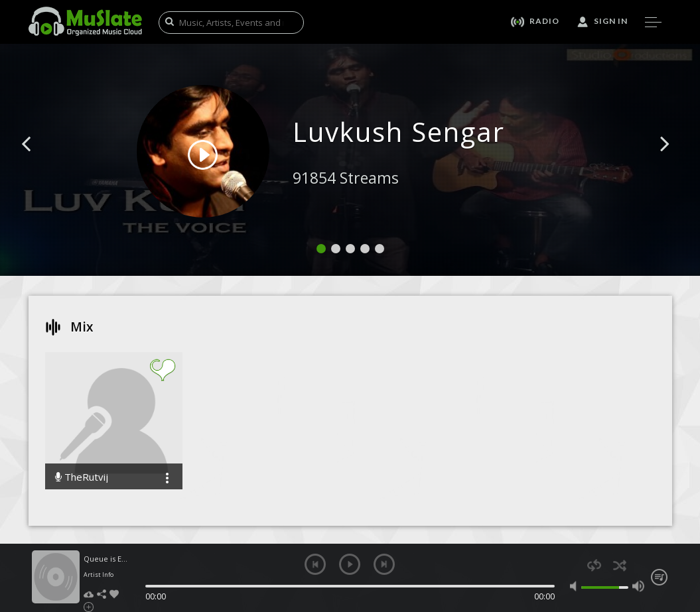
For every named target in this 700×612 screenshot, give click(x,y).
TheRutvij (82, 477)
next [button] (384, 564)
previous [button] (315, 564)
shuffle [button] (620, 565)
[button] (41, 164)
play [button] (350, 564)
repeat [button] (594, 565)
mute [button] (576, 586)
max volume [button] (638, 586)
